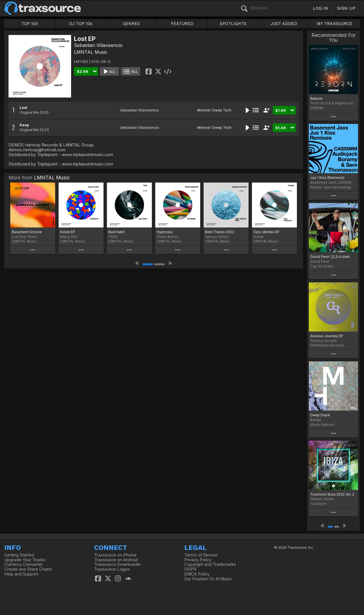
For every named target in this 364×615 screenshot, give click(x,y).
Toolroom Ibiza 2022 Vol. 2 (332, 494)
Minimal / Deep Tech (214, 110)
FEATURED (182, 24)
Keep (24, 125)
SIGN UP (346, 8)
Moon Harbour (322, 425)
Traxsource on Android (116, 560)
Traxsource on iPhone (115, 555)
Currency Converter (23, 564)
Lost (23, 108)
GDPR (190, 569)
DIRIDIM (317, 108)
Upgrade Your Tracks (25, 560)
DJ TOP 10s (81, 24)
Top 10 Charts (322, 266)
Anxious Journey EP (327, 336)
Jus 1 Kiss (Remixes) (327, 178)
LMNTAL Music (91, 52)
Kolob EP (68, 232)
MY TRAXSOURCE (335, 24)
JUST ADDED (284, 24)
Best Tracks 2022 (220, 232)
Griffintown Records (327, 345)
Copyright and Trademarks (210, 564)
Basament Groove (27, 232)
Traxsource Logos (112, 569)
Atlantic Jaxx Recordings (331, 187)
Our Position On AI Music (208, 579)
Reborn (316, 99)
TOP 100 (30, 24)
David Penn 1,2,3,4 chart (330, 257)
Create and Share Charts (28, 569)
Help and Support (21, 574)
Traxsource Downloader (117, 564)
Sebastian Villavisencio (98, 45)
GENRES (131, 24)
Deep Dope (320, 415)
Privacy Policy (198, 560)
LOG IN (320, 8)
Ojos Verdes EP (266, 232)
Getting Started (19, 555)
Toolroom (318, 504)
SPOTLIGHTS (233, 24)
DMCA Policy (197, 574)
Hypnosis (165, 232)
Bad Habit (116, 232)
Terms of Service (201, 555)
